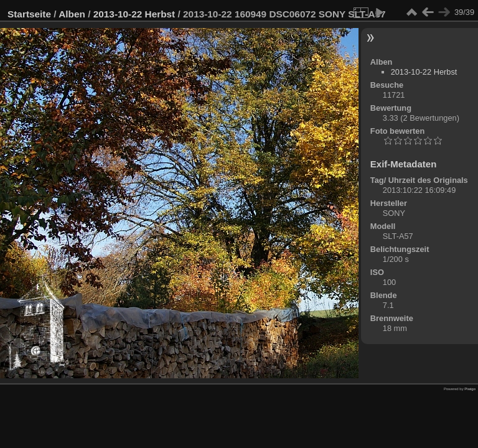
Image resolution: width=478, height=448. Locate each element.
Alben (72, 14)
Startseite (29, 14)
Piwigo (470, 389)
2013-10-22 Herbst (134, 14)
